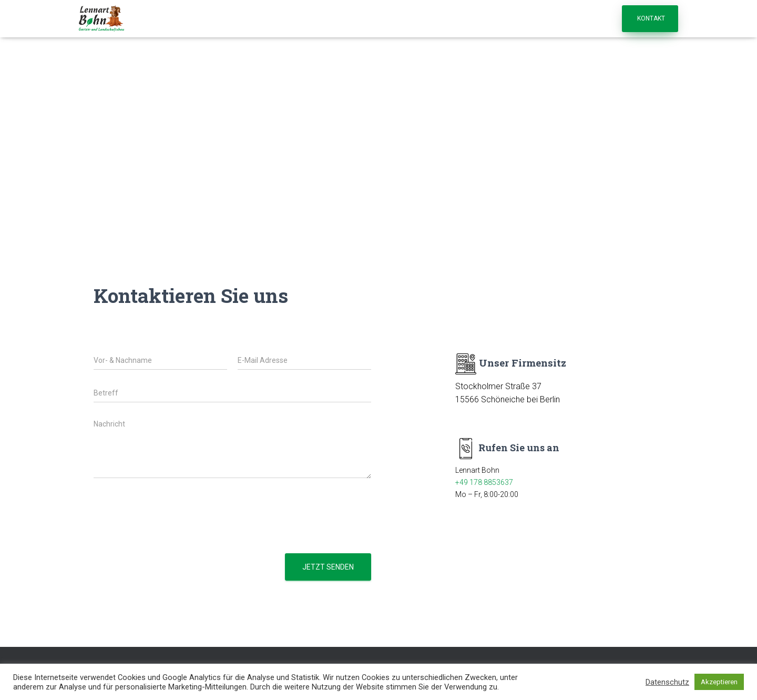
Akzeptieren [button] (719, 682)
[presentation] (173, 536)
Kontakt (651, 18)
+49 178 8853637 (484, 482)
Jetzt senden (328, 567)
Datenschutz (667, 682)
